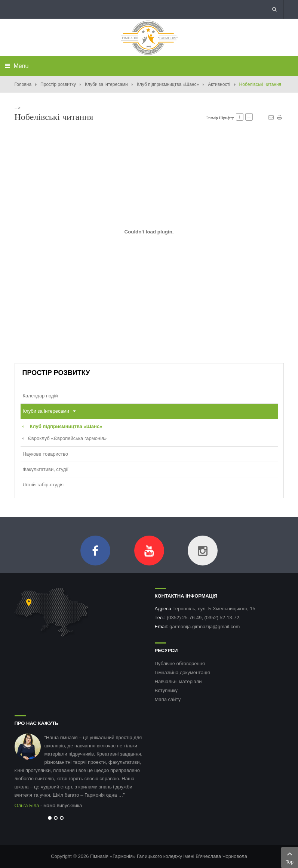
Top (290, 857)
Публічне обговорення (180, 664)
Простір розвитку (58, 84)
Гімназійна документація (182, 672)
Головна (23, 84)
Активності (219, 84)
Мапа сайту (168, 699)
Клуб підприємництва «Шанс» (168, 84)
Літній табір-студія (43, 485)
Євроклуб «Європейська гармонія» (67, 438)
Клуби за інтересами (106, 84)
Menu (17, 66)
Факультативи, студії (46, 469)
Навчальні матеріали (178, 681)
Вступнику (166, 690)
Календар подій (40, 396)
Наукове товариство (46, 454)
